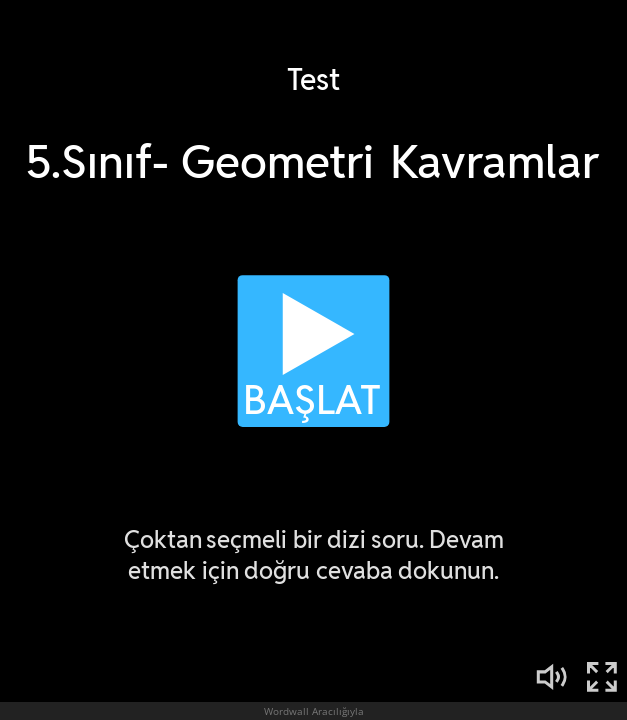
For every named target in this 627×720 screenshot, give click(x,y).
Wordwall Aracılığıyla (314, 711)
